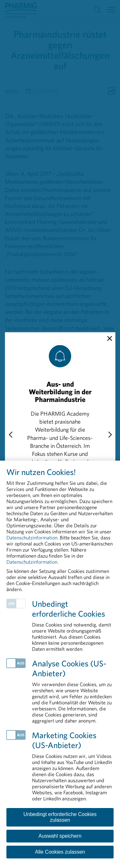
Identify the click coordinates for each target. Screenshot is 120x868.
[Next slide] (110, 435)
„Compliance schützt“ (54, 503)
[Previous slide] (10, 435)
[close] (110, 338)
